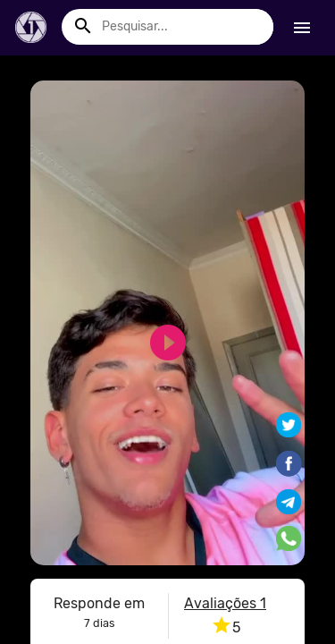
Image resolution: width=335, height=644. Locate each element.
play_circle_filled (157, 343)
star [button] (222, 625)
